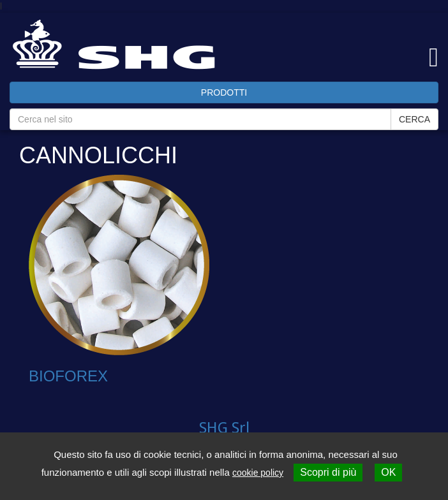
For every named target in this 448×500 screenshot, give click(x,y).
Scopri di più (328, 472)
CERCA (414, 119)
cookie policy (258, 473)
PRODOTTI (224, 92)
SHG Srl (224, 428)
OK (388, 472)
